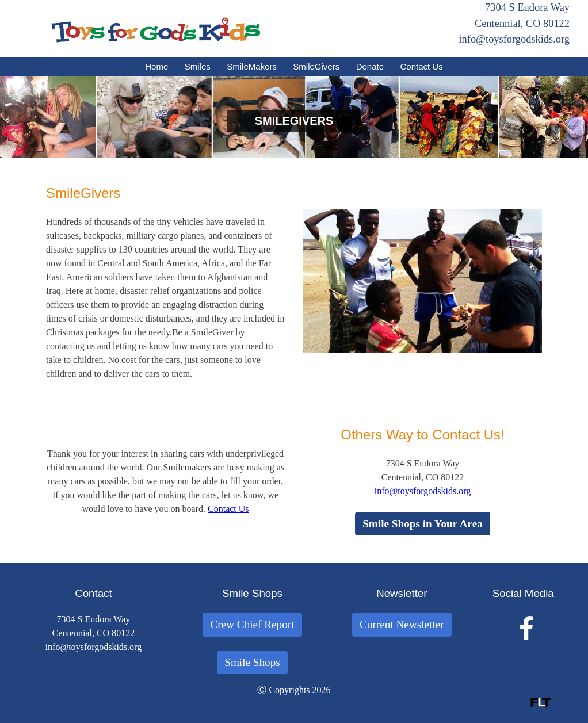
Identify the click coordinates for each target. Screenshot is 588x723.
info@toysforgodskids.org (514, 39)
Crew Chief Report (252, 624)
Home (156, 66)
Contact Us (422, 66)
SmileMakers (252, 66)
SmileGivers (316, 66)
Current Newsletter (402, 624)
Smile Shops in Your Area (423, 524)
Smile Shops (252, 662)
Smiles (198, 66)
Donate (370, 66)
